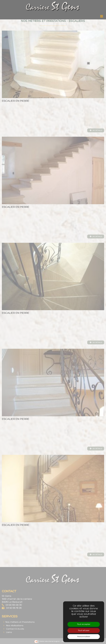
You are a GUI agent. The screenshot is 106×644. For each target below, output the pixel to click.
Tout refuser (84, 631)
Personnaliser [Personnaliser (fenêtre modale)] (84, 637)
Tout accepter (84, 624)
